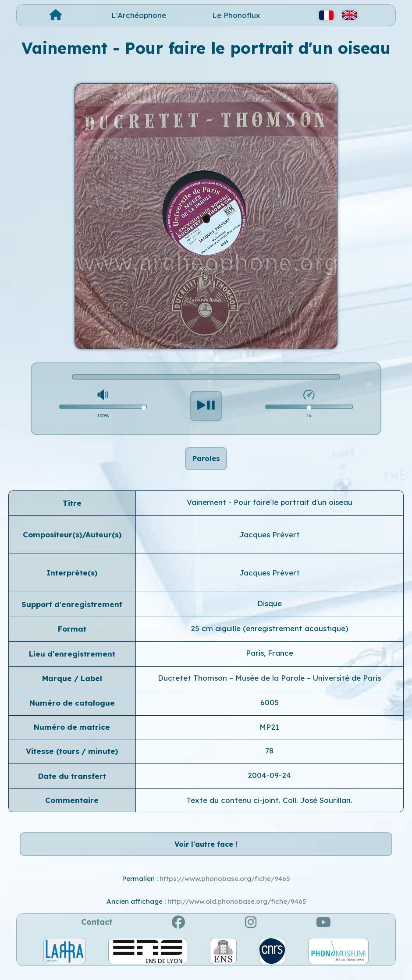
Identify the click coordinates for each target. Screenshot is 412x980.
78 (269, 755)
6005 (270, 707)
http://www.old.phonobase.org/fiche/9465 (237, 911)
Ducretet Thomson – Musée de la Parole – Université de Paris (269, 683)
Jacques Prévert (270, 539)
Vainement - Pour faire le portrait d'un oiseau (270, 507)
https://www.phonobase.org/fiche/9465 (225, 888)
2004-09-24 (269, 780)
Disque (270, 609)
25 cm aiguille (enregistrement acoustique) (269, 633)
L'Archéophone (139, 15)
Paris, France (270, 658)
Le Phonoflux (236, 15)
